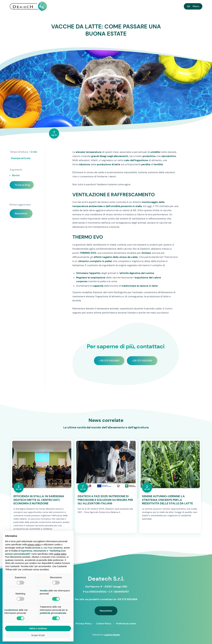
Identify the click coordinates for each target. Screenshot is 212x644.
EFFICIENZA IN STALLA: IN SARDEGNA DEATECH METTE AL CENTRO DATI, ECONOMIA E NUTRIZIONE (39, 500)
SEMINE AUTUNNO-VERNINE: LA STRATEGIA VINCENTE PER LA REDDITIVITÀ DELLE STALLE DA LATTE (167, 500)
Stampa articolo (21, 158)
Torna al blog (22, 185)
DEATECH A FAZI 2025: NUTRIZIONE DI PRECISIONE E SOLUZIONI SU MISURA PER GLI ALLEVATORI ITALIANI (105, 500)
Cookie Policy (104, 624)
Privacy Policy (84, 624)
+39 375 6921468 (109, 361)
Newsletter (21, 213)
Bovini (16, 175)
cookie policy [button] (60, 554)
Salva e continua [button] (38, 628)
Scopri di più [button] (38, 635)
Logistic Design (112, 635)
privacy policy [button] (34, 545)
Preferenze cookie (126, 624)
